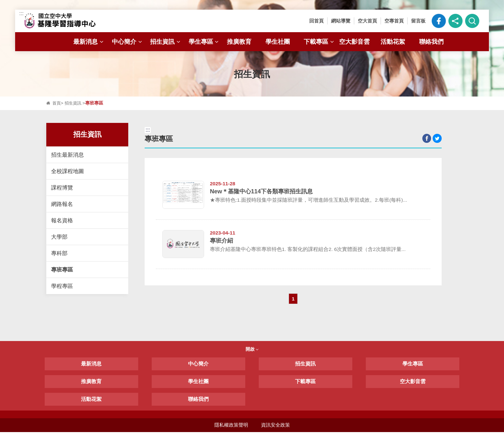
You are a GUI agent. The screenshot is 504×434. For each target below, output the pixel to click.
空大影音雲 (354, 42)
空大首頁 (367, 21)
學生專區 (204, 42)
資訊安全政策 (275, 427)
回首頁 (316, 21)
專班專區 (62, 270)
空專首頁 (394, 21)
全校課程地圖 (67, 171)
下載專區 (319, 42)
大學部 (59, 237)
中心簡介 (128, 42)
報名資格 (62, 220)
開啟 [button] (252, 351)
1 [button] (293, 300)
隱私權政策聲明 (231, 427)
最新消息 (89, 42)
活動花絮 (393, 42)
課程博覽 (62, 188)
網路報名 (62, 204)
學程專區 (62, 286)
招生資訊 (166, 42)
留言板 (418, 21)
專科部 (59, 253)
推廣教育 (239, 42)
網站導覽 (341, 21)
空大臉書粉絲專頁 (439, 21)
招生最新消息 (67, 155)
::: (21, 13)
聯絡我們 (431, 42)
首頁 (57, 103)
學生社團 (278, 42)
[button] (455, 21)
